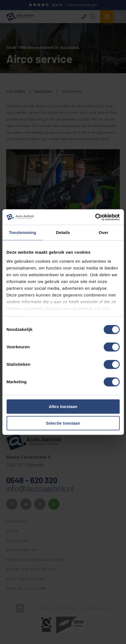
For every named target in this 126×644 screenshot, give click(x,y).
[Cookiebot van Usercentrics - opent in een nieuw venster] (95, 217)
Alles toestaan (63, 407)
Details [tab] (63, 232)
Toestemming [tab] (22, 232)
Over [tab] (104, 232)
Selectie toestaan (63, 423)
